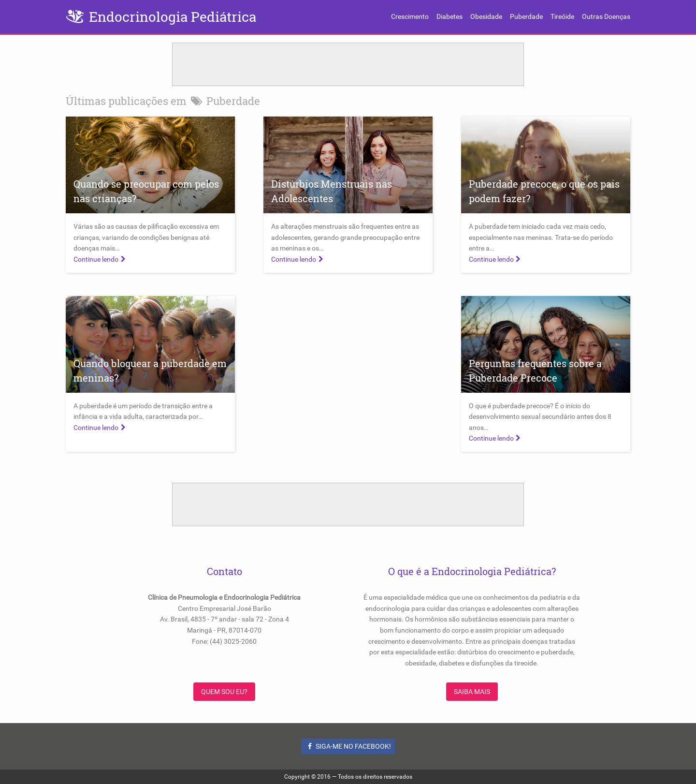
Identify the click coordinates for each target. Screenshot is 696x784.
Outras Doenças (606, 16)
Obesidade (486, 16)
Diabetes (449, 16)
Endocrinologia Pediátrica (173, 17)
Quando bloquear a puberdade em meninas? (150, 370)
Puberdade (526, 16)
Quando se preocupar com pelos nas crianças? (146, 191)
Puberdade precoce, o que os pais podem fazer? (544, 191)
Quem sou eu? (224, 692)
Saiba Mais (472, 692)
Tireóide (562, 16)
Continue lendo (101, 259)
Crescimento (410, 16)
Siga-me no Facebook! (348, 746)
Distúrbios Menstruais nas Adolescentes (332, 191)
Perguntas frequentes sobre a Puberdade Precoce (535, 370)
